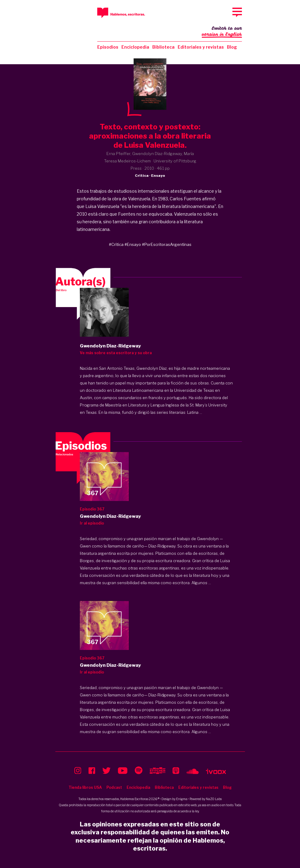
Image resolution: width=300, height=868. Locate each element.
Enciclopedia (135, 47)
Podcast (114, 787)
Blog (232, 47)
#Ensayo (133, 244)
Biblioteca (163, 47)
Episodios (108, 47)
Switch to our (222, 32)
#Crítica (116, 244)
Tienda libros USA (85, 787)
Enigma (182, 799)
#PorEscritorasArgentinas (167, 244)
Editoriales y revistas (201, 47)
